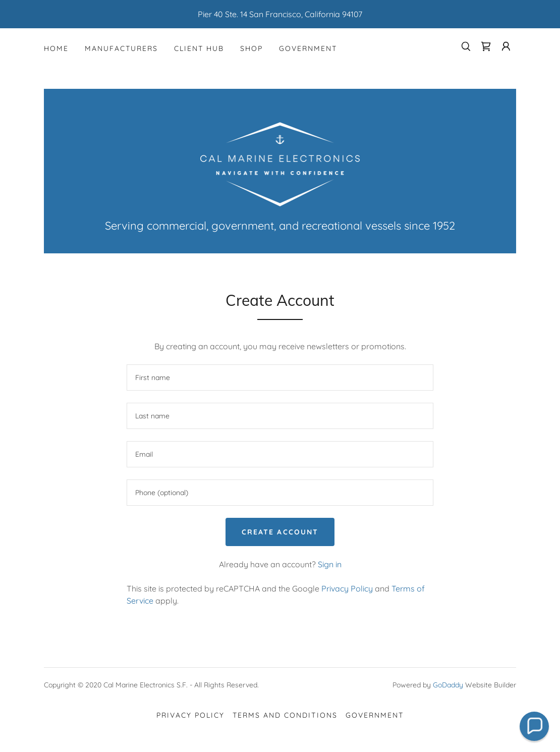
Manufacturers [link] (121, 48)
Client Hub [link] (199, 48)
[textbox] (280, 378)
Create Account (280, 532)
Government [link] (308, 48)
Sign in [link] (330, 564)
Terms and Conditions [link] (285, 715)
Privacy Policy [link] (347, 588)
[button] (506, 46)
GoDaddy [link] (448, 685)
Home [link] (56, 48)
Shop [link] (251, 48)
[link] (486, 46)
